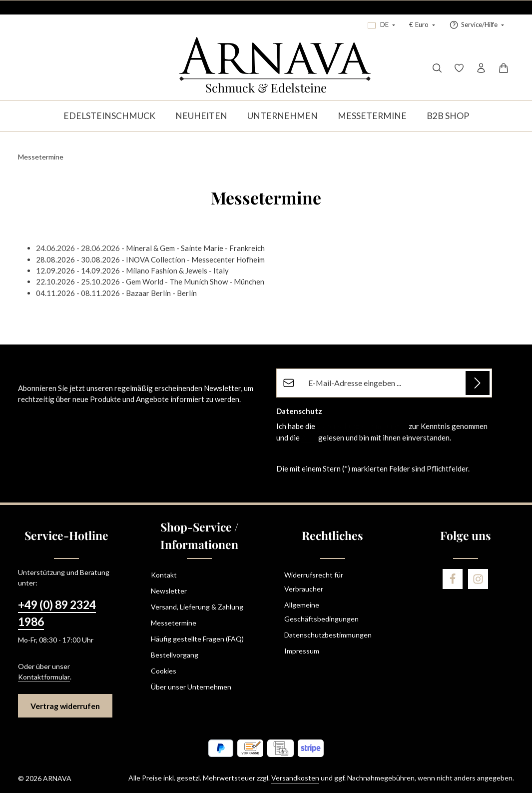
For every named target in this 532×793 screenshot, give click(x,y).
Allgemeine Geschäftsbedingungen (321, 612)
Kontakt (164, 575)
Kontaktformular (44, 677)
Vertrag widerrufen (65, 706)
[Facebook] (453, 579)
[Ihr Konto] (481, 68)
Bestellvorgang (175, 655)
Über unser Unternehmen (191, 687)
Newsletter (169, 591)
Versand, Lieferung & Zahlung (197, 607)
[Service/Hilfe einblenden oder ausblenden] (477, 25)
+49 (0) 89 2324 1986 (57, 613)
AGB (309, 437)
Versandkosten (295, 778)
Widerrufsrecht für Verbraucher (314, 582)
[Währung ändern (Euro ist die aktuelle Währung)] (422, 25)
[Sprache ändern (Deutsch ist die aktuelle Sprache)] (381, 25)
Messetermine (174, 623)
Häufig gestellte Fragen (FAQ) (197, 639)
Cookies (164, 671)
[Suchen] (437, 68)
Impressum (302, 651)
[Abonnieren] (478, 383)
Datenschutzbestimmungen (362, 426)
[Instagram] (478, 579)
